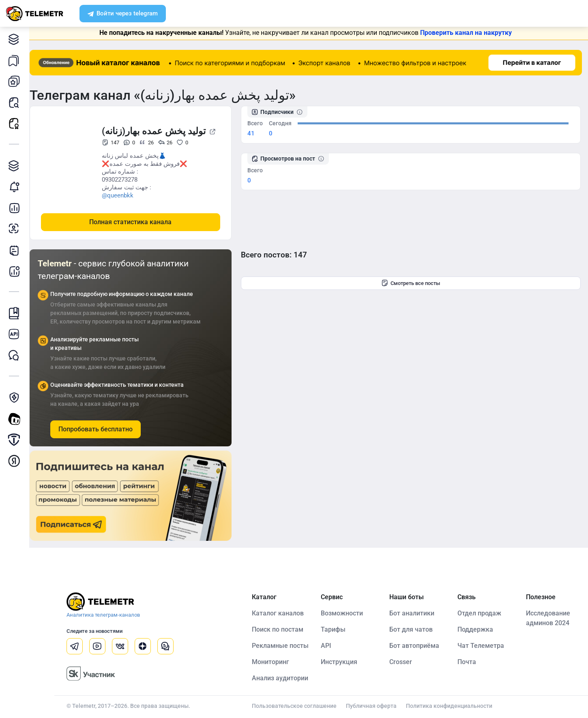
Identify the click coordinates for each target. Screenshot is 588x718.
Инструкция (343, 661)
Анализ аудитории (16, 229)
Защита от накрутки (16, 398)
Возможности (346, 613)
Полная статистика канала (136, 222)
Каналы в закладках (16, 60)
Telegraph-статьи (16, 250)
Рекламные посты (16, 123)
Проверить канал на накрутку (469, 33)
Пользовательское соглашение (298, 705)
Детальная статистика (16, 208)
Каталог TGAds (16, 166)
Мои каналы (16, 81)
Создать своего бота (16, 419)
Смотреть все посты (414, 283)
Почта (469, 661)
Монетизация (16, 461)
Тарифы (337, 629)
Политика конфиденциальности (453, 705)
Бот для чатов (414, 629)
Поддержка (477, 629)
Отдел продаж (481, 613)
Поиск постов (16, 102)
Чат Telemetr (16, 355)
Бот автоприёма (417, 645)
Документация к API (16, 334)
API (330, 645)
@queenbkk (123, 195)
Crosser (403, 661)
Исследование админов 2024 (549, 618)
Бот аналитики (16, 271)
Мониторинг (16, 187)
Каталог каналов (16, 39)
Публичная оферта (375, 705)
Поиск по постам (282, 629)
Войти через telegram (123, 14)
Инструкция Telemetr (16, 313)
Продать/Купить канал (16, 440)
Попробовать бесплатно (101, 429)
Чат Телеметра (483, 645)
